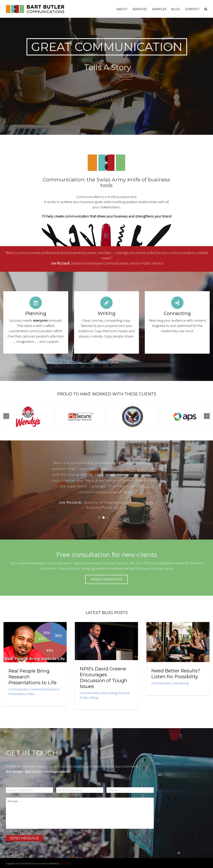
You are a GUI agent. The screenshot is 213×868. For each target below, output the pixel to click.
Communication (19, 689)
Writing (94, 698)
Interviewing (109, 693)
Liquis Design (65, 863)
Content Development (44, 689)
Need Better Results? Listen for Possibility (176, 674)
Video (31, 694)
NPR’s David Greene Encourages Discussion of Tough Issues (103, 678)
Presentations (17, 694)
